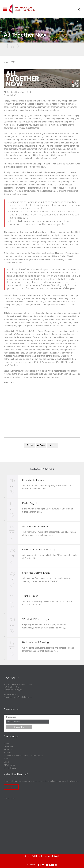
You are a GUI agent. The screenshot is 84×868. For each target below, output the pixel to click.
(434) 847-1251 (13, 695)
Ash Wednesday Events (35, 526)
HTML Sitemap (10, 768)
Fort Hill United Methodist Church (45, 856)
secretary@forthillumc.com (21, 697)
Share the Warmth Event (36, 573)
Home (7, 743)
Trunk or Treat (30, 596)
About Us (8, 750)
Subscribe (11, 717)
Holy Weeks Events (33, 480)
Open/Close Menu (5, 9)
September (9, 746)
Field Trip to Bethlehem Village (39, 550)
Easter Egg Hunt (31, 503)
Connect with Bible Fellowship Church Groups (24, 756)
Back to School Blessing (35, 642)
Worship (8, 753)
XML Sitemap (10, 765)
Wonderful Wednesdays (35, 619)
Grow (6, 759)
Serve (6, 762)
